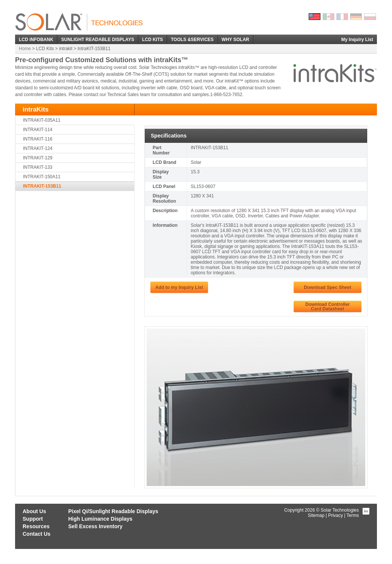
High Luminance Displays (100, 519)
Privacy (335, 515)
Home (25, 49)
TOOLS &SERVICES (192, 40)
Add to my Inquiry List (179, 287)
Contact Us (37, 534)
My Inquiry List (357, 40)
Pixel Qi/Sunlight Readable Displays (113, 511)
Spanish (329, 17)
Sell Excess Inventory (95, 526)
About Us (34, 511)
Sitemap (316, 515)
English (315, 17)
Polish (371, 17)
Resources (36, 526)
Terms (353, 515)
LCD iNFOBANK (36, 40)
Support (33, 519)
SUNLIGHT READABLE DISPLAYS (98, 40)
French (343, 17)
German (357, 17)
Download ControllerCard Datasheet (328, 307)
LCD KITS (152, 40)
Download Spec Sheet (327, 287)
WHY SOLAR (235, 40)
